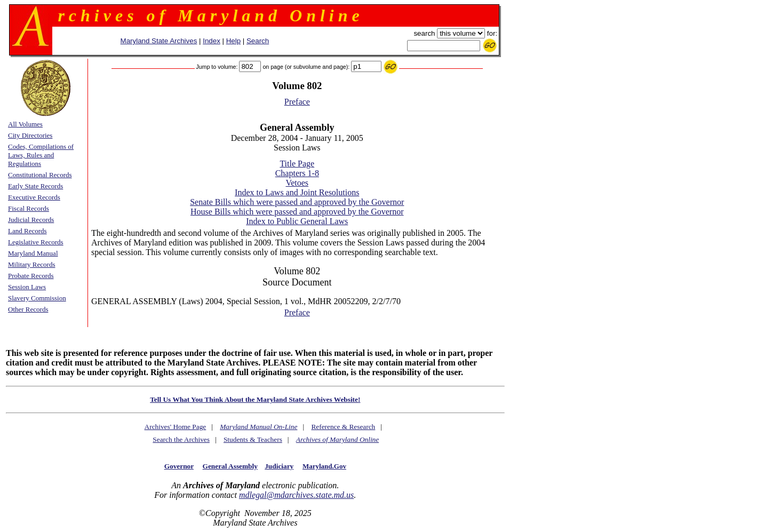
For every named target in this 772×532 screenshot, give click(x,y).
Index (212, 41)
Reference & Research (343, 427)
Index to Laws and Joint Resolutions (297, 192)
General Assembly (230, 466)
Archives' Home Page (176, 427)
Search (258, 41)
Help (233, 41)
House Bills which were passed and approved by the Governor (297, 212)
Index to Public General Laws (297, 221)
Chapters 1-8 (297, 173)
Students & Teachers (253, 439)
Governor (179, 466)
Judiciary (279, 466)
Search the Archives (181, 439)
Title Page (297, 164)
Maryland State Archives (159, 41)
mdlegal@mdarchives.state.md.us (296, 495)
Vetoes (297, 183)
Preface (297, 102)
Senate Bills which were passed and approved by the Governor (297, 202)
